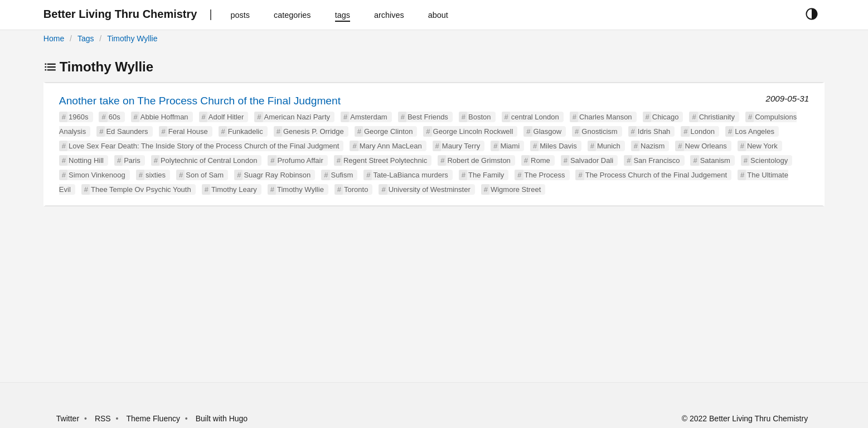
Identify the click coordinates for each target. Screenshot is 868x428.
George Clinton (388, 131)
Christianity (717, 117)
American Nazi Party (297, 117)
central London (535, 117)
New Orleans (706, 146)
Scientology (769, 160)
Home (54, 39)
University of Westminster (430, 189)
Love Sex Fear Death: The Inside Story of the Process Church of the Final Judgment (204, 146)
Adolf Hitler (226, 117)
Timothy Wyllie (132, 39)
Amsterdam (368, 117)
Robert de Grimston (479, 160)
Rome (540, 160)
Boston (479, 117)
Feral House (188, 131)
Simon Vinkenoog (97, 175)
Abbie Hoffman (164, 117)
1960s (78, 117)
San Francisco (656, 160)
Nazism (653, 146)
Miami (510, 146)
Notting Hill (86, 160)
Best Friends (428, 117)
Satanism (715, 160)
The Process (545, 175)
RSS (103, 419)
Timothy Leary (234, 189)
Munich (609, 146)
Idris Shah (654, 131)
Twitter (68, 419)
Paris (132, 160)
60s (115, 117)
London (703, 131)
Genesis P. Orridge (314, 131)
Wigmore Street (516, 189)
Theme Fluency (154, 419)
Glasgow (548, 131)
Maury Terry (461, 146)
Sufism (342, 175)
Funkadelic (246, 131)
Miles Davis (558, 146)
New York (762, 146)
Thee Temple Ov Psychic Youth (141, 189)
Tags (86, 39)
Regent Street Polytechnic (385, 160)
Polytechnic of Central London (209, 160)
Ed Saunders (127, 131)
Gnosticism (599, 131)
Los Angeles (755, 131)
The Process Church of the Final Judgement (656, 175)
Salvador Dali (592, 160)
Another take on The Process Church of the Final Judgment (200, 101)
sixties (156, 175)
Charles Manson (606, 117)
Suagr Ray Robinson (277, 175)
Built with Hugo (222, 419)
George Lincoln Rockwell (473, 131)
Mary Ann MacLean (391, 146)
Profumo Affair (300, 160)
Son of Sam (205, 175)
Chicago (666, 117)
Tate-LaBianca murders (410, 175)
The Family (486, 175)
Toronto (356, 189)
